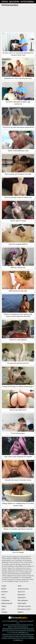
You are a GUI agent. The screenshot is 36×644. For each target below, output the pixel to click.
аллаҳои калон (23, 589)
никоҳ (4, 597)
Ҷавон (4, 606)
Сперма (4, 612)
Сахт (3, 595)
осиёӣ (4, 586)
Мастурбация (23, 600)
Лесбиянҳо (6, 600)
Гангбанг (5, 592)
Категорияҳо (27, 2)
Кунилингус (22, 597)
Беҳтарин (14, 2)
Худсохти (21, 592)
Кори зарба (22, 603)
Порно (5, 2)
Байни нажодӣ (7, 603)
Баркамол (21, 595)
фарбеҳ (20, 612)
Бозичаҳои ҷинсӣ (24, 609)
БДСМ (4, 589)
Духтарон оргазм (24, 606)
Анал (20, 586)
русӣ (3, 609)
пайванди (19, 640)
